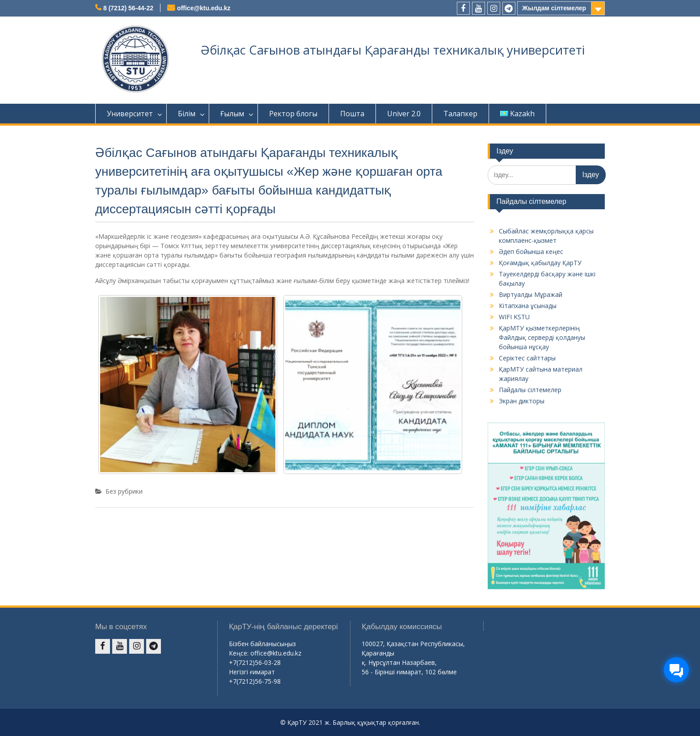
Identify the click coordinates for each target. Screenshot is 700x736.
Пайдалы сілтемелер (530, 390)
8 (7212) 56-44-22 (128, 8)
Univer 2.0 (404, 114)
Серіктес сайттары (527, 358)
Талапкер (460, 114)
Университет (130, 114)
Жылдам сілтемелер (554, 8)
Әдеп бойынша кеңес (531, 252)
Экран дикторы (522, 401)
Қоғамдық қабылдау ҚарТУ (540, 263)
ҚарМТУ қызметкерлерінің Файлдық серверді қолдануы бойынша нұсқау (542, 337)
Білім (187, 114)
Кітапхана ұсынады (528, 306)
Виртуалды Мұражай (531, 294)
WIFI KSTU (514, 317)
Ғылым (232, 114)
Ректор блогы (293, 114)
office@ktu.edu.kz (204, 8)
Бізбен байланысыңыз (262, 644)
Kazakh (517, 114)
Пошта (352, 114)
